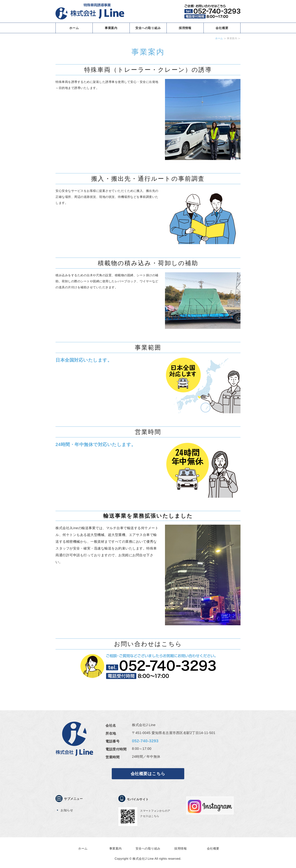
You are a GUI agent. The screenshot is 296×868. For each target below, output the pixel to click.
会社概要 (222, 28)
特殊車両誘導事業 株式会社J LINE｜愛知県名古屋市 (90, 11)
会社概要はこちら (148, 774)
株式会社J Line (143, 859)
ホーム (74, 28)
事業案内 (111, 28)
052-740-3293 (145, 741)
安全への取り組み (148, 28)
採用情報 (185, 28)
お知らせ (67, 810)
